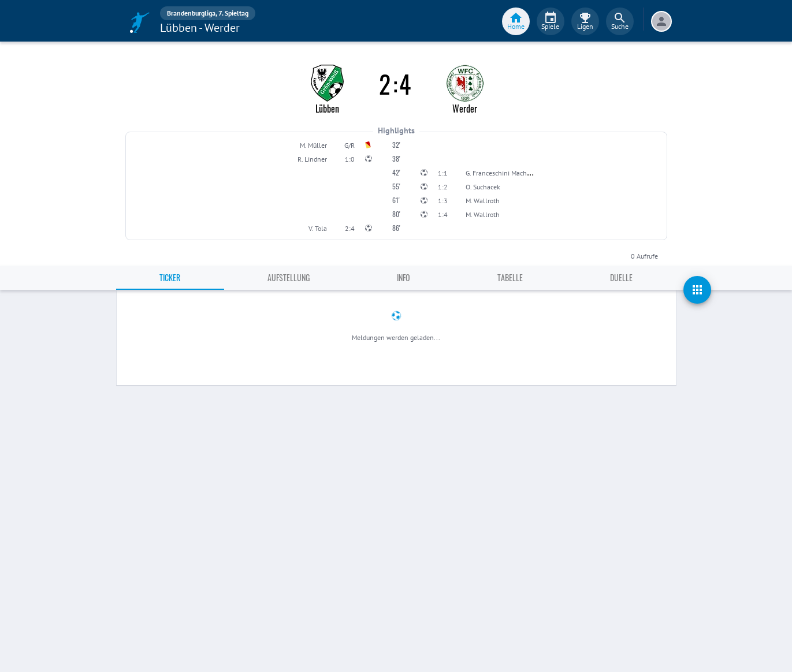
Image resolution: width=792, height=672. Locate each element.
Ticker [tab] (170, 277)
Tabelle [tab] (510, 277)
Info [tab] (404, 277)
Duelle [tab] (621, 277)
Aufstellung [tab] (289, 277)
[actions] (697, 290)
